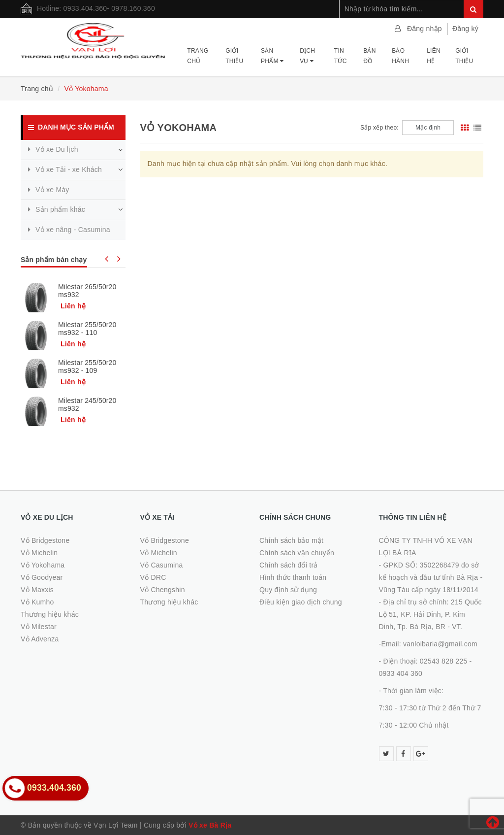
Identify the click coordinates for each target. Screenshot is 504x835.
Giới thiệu (234, 56)
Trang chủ (198, 56)
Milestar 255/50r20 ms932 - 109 (87, 367)
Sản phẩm (272, 56)
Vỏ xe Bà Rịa (210, 825)
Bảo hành (400, 56)
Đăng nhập (425, 29)
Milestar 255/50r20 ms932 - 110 (87, 329)
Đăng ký (465, 29)
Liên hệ (434, 56)
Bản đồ (369, 56)
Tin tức (341, 56)
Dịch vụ (307, 56)
